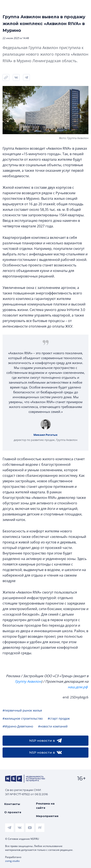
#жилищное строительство (23, 718)
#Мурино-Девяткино (18, 726)
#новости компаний (53, 726)
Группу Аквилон (28, 681)
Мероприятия (47, 816)
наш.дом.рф (78, 687)
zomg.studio (12, 861)
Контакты (12, 804)
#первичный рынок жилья (22, 710)
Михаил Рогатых (45, 435)
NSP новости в (45, 741)
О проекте (13, 812)
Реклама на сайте (45, 806)
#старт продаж (59, 718)
